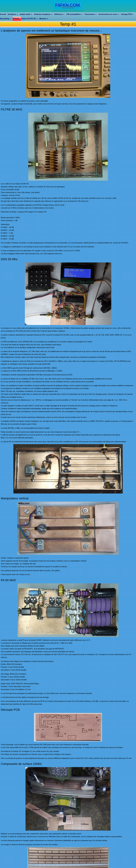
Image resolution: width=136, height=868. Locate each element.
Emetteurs (13, 14)
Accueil (3, 14)
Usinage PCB (127, 14)
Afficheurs (59, 14)
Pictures (16, 19)
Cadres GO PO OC (29, 19)
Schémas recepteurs (43, 14)
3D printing (5, 19)
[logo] (68, 6)
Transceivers (91, 14)
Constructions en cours (109, 14)
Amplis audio (26, 14)
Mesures (44, 19)
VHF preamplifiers (74, 14)
